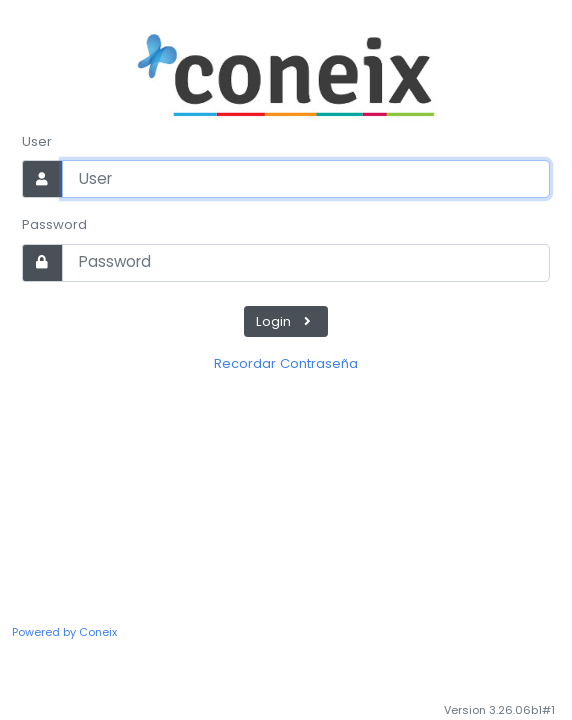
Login (286, 321)
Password (54, 224)
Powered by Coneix (64, 632)
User (37, 141)
